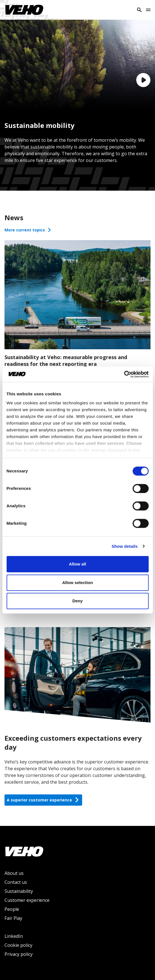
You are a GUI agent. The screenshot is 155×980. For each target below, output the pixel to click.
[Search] (139, 10)
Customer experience (27, 900)
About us (14, 873)
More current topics (28, 230)
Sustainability (19, 891)
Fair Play (13, 918)
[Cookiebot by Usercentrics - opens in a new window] (124, 374)
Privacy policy (19, 954)
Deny (77, 601)
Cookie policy (18, 945)
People (12, 909)
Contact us (16, 882)
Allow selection (77, 583)
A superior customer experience (43, 800)
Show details (125, 546)
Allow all (77, 564)
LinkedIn (14, 936)
